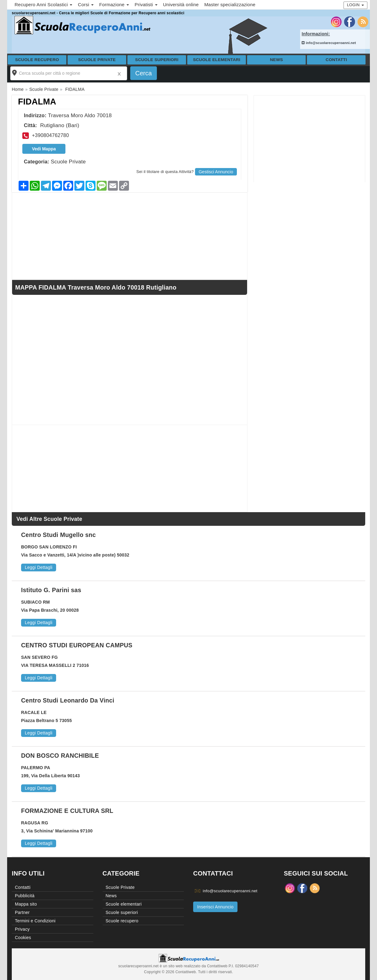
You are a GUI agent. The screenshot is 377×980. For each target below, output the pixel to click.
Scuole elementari (217, 60)
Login (355, 5)
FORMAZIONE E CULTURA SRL (67, 811)
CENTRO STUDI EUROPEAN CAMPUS (77, 645)
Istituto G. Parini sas (51, 590)
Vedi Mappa (44, 149)
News (277, 60)
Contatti (336, 60)
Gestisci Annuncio (216, 172)
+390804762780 (50, 135)
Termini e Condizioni (35, 921)
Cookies (23, 938)
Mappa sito (26, 904)
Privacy (22, 929)
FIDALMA (37, 102)
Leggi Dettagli (39, 567)
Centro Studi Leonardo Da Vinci (68, 700)
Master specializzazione (230, 4)
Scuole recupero (37, 60)
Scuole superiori (157, 60)
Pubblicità (25, 896)
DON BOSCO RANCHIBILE (60, 756)
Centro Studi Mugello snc (58, 535)
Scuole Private (97, 60)
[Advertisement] (309, 139)
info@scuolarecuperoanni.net (329, 43)
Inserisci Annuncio (215, 907)
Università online (181, 4)
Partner (22, 912)
